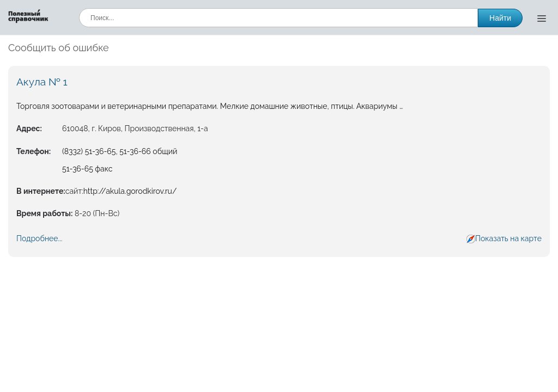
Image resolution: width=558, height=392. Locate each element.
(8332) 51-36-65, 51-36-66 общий (120, 151)
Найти (500, 18)
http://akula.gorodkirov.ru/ (130, 191)
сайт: (74, 191)
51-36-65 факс (87, 169)
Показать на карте (508, 238)
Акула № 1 (42, 82)
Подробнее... (39, 238)
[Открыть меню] (542, 18)
